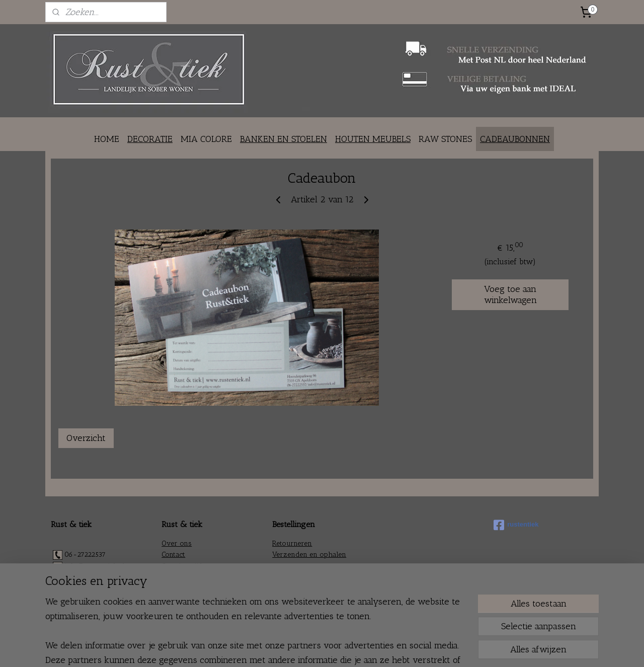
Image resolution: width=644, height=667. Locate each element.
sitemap (290, 649)
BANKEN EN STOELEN (284, 139)
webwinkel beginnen (338, 649)
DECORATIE (150, 139)
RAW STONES (445, 139)
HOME (107, 139)
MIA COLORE (206, 139)
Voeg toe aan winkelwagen (510, 294)
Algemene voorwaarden (312, 577)
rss (307, 649)
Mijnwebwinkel (414, 649)
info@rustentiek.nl (95, 566)
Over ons (177, 543)
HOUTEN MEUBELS (373, 139)
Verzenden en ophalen (309, 554)
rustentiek (516, 525)
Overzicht (86, 438)
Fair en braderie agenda (201, 588)
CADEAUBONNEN (515, 139)
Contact (173, 554)
